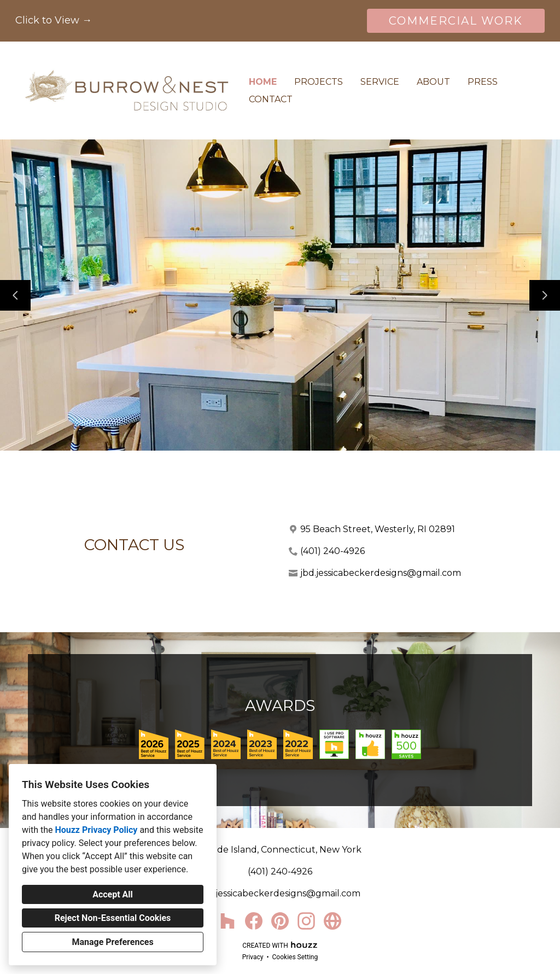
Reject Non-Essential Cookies (113, 918)
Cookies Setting (295, 957)
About (433, 82)
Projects (319, 82)
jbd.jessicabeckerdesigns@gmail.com (381, 573)
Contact (271, 99)
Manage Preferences (112, 942)
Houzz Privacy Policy (96, 830)
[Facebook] (254, 921)
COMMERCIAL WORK (456, 21)
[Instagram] (306, 921)
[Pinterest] (280, 921)
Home (263, 82)
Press (483, 82)
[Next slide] (545, 295)
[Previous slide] (15, 295)
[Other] (332, 921)
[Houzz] (227, 921)
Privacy (253, 957)
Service (380, 82)
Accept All (113, 894)
